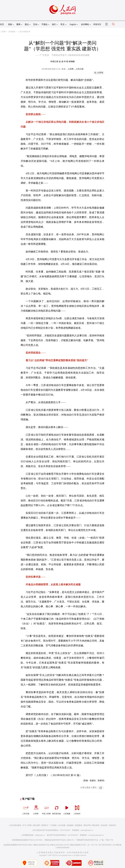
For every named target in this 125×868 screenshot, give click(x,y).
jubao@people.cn (87, 830)
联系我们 (113, 825)
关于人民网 (27, 825)
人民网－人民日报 (75, 69)
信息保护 (104, 825)
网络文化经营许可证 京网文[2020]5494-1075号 (51, 845)
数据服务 (79, 825)
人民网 (3, 32)
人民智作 (77, 809)
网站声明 (87, 825)
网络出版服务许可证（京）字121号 (84, 845)
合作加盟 (62, 825)
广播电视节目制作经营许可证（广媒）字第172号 (94, 840)
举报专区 (97, 24)
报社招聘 (36, 825)
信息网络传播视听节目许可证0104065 (18, 845)
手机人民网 (46, 809)
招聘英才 (45, 825)
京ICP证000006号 (105, 845)
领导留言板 (56, 809)
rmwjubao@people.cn (96, 835)
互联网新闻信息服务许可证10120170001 (27, 840)
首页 (2, 24)
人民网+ (36, 809)
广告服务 (53, 825)
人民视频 (67, 809)
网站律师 (96, 825)
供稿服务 (70, 825)
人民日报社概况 (15, 825)
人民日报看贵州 (24, 32)
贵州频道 (12, 32)
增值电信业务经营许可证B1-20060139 (59, 840)
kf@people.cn (40, 835)
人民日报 (26, 809)
